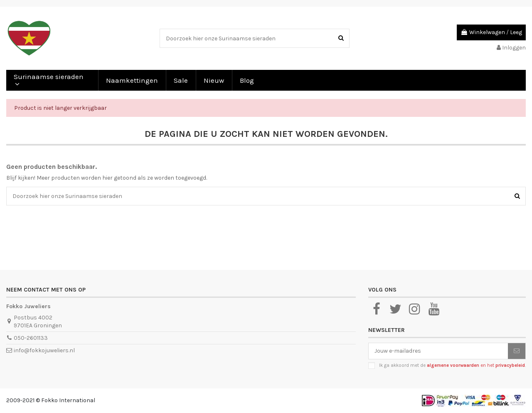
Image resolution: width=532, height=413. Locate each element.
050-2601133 (31, 338)
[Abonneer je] (517, 351)
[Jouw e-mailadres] (438, 351)
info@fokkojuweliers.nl (44, 350)
